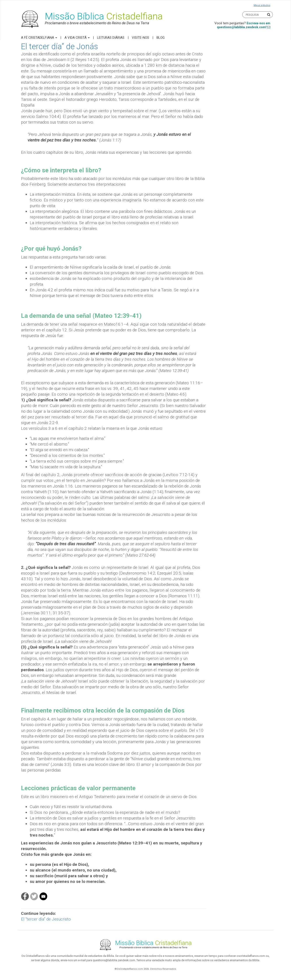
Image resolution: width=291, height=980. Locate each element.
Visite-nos (140, 38)
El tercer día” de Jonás (59, 47)
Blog (161, 38)
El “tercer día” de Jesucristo (46, 919)
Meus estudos (262, 5)
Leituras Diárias (111, 38)
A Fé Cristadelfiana (39, 38)
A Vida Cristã (77, 38)
